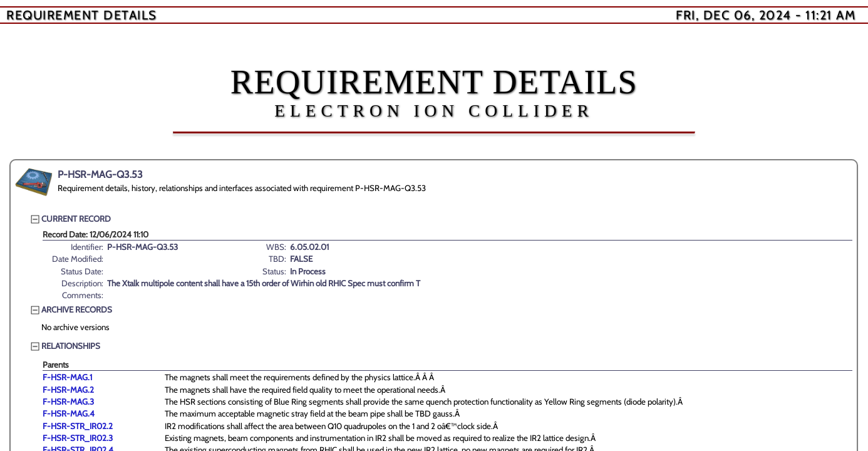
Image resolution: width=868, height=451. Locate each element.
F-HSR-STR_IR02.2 (78, 426)
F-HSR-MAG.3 (68, 402)
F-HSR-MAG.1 (67, 377)
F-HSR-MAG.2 (68, 390)
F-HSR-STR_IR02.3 (78, 438)
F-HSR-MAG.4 (69, 413)
